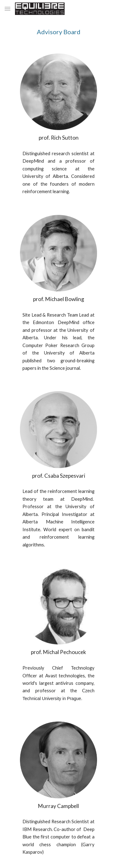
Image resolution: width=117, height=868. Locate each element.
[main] (59, 32)
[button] (7, 9)
